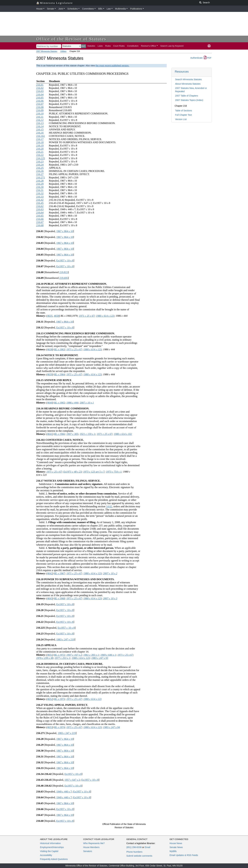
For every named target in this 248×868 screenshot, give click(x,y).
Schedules (73, 9)
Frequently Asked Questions (54, 859)
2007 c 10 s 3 (110, 598)
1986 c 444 (72, 403)
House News (176, 843)
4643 (50, 598)
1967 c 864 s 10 (65, 231)
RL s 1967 (59, 573)
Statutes (91, 46)
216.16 (40, 133)
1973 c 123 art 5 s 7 (94, 472)
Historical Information (50, 843)
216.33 (40, 197)
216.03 (40, 91)
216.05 (40, 98)
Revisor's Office (149, 46)
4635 (50, 316)
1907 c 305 (72, 434)
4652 (50, 699)
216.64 (40, 213)
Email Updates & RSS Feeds (184, 855)
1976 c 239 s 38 (45, 658)
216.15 (40, 130)
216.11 (40, 117)
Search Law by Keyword (172, 46)
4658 (56, 316)
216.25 (40, 168)
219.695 (64, 278)
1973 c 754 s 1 (114, 472)
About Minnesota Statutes (188, 84)
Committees (88, 9)
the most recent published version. (112, 66)
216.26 (40, 171)
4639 (50, 374)
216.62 (40, 206)
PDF (208, 58)
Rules (108, 46)
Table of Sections (184, 111)
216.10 (40, 114)
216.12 (40, 120)
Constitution (133, 46)
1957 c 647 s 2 (72, 780)
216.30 (40, 187)
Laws (100, 46)
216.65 (40, 216)
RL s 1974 (59, 727)
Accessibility (46, 855)
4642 (50, 573)
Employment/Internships (52, 847)
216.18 (40, 142)
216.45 (40, 203)
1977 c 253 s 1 (62, 658)
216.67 (40, 222)
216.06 (40, 101)
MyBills (173, 851)
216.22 (40, 155)
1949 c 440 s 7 (64, 792)
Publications (136, 9)
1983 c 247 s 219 (65, 639)
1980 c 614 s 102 (123, 434)
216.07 (40, 104)
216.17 (40, 139)
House (39, 9)
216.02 (40, 88)
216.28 (40, 181)
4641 (50, 434)
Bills (100, 9)
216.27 (40, 174)
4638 (50, 349)
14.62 (109, 506)
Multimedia (121, 9)
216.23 (40, 162)
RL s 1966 (59, 434)
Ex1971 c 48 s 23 (73, 472)
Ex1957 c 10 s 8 (65, 261)
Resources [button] (182, 72)
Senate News (176, 847)
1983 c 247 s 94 (112, 727)
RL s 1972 (59, 655)
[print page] (209, 46)
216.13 (40, 123)
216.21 (40, 152)
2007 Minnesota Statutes (47, 51)
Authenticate (196, 58)
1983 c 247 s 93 (100, 658)
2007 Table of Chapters (187, 96)
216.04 (40, 94)
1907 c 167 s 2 (74, 655)
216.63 (40, 209)
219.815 (64, 272)
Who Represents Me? (94, 843)
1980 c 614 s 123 (105, 316)
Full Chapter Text (183, 115)
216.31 (40, 190)
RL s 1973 (59, 699)
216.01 (40, 85)
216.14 (40, 126)
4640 (50, 403)
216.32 (40, 193)
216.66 (40, 219)
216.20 (40, 149)
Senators (88, 851)
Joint (61, 9)
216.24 (40, 165)
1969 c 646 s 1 (108, 655)
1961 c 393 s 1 (91, 655)
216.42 (40, 200)
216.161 (41, 136)
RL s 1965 (59, 403)
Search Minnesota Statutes (188, 79)
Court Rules (119, 46)
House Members (91, 847)
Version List (181, 119)
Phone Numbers (134, 852)
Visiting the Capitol (49, 851)
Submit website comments (139, 856)
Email (147, 847)
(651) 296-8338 (134, 847)
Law (109, 9)
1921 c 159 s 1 (87, 434)
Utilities (63, 51)
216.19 (40, 146)
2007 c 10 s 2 (110, 573)
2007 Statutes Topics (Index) (189, 100)
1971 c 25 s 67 (87, 316)
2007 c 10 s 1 (87, 403)
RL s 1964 (59, 374)
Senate (50, 9)
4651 (50, 655)
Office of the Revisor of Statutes (71, 39)
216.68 (40, 225)
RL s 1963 (59, 349)
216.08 (40, 107)
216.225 (41, 158)
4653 (50, 727)
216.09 (40, 110)
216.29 (40, 184)
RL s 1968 (59, 598)
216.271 (41, 178)
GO (84, 46)
